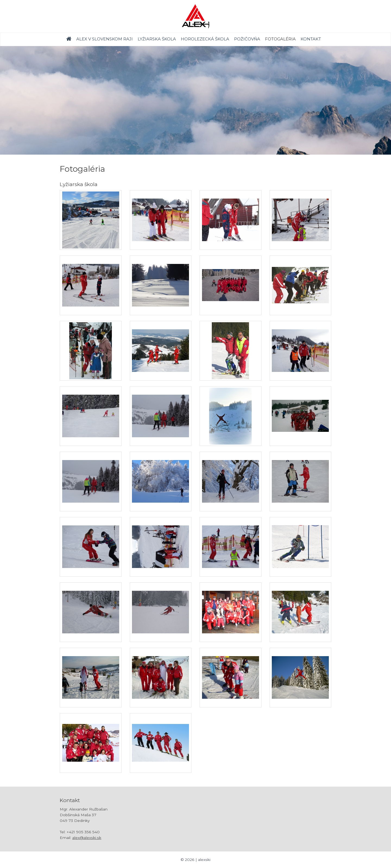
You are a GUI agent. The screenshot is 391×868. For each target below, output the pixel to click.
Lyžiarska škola (157, 39)
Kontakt (311, 39)
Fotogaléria (280, 39)
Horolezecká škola (205, 39)
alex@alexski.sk (87, 838)
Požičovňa (247, 39)
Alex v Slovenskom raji (105, 39)
